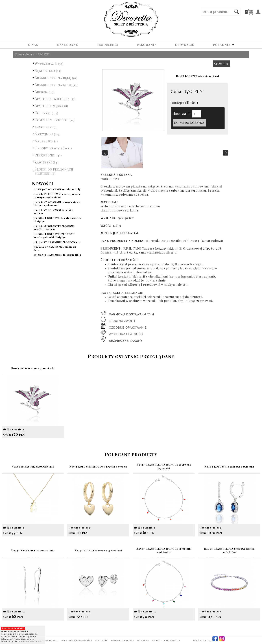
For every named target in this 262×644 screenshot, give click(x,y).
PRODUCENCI (107, 45)
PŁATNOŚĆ (102, 641)
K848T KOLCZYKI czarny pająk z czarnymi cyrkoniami (57, 196)
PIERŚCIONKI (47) (48, 155)
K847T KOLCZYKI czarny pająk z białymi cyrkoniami (57, 204)
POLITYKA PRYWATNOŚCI (77, 641)
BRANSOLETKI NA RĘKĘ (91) (56, 78)
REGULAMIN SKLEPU (46, 641)
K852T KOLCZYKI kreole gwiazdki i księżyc (58, 220)
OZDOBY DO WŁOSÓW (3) (53, 148)
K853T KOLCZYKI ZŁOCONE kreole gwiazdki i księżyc (54, 236)
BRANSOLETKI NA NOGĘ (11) (56, 85)
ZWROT (156, 641)
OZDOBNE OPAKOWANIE (128, 328)
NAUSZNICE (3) (46, 141)
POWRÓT (221, 64)
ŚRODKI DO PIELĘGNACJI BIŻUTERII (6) (54, 171)
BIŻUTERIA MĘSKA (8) (51, 106)
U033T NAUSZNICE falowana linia (57, 255)
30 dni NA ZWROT (122, 321)
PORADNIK (223, 45)
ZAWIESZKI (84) (47, 162)
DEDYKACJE (185, 45)
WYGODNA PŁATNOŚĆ (126, 334)
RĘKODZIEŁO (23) (48, 70)
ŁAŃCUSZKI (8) (46, 127)
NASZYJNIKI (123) (48, 134)
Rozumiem (13, 628)
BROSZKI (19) (45, 92)
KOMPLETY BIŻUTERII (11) (54, 120)
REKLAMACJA (172, 641)
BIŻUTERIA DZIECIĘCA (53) (55, 99)
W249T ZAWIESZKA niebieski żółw (55, 248)
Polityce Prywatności (31, 642)
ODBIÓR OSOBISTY (123, 641)
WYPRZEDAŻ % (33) (49, 63)
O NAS (33, 45)
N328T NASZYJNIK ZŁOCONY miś (57, 242)
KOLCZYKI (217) (46, 113)
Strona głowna (25, 54)
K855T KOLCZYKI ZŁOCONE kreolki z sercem (54, 228)
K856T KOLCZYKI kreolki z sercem (53, 212)
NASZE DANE (67, 45)
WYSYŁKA (143, 641)
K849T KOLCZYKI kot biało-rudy (57, 189)
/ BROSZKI (43, 54)
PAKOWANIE (147, 45)
